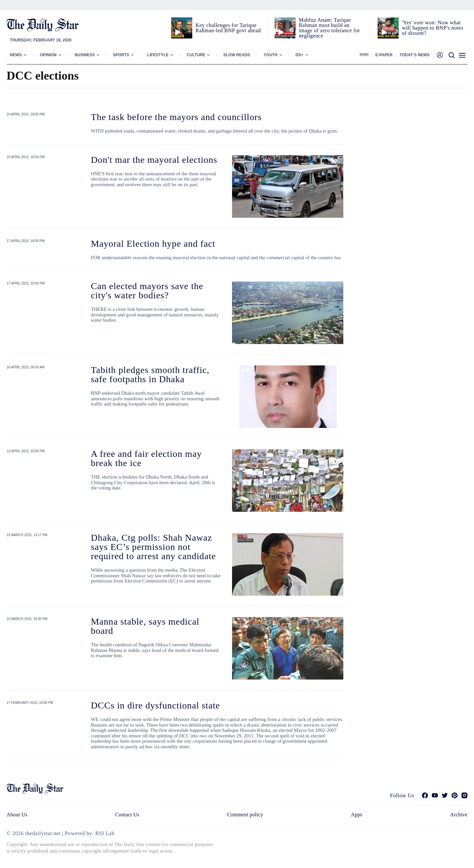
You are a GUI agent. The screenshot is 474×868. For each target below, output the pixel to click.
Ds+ (300, 55)
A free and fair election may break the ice (146, 458)
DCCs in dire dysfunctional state (155, 705)
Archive (459, 815)
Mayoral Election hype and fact (153, 244)
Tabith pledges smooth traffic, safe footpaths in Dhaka (150, 374)
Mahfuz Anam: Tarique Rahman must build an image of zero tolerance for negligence (329, 28)
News (16, 55)
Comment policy (245, 815)
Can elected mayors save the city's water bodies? (147, 291)
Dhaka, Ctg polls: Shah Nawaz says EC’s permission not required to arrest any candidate (153, 547)
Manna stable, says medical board (145, 626)
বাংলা (364, 55)
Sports (121, 55)
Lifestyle (158, 55)
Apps (356, 815)
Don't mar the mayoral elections (154, 160)
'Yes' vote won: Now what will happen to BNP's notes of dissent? (433, 28)
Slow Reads (237, 55)
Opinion (48, 55)
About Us (17, 815)
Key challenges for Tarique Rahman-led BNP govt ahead (228, 28)
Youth (271, 55)
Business (85, 55)
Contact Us (127, 815)
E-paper (384, 55)
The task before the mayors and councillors (176, 117)
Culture (196, 55)
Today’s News (415, 55)
